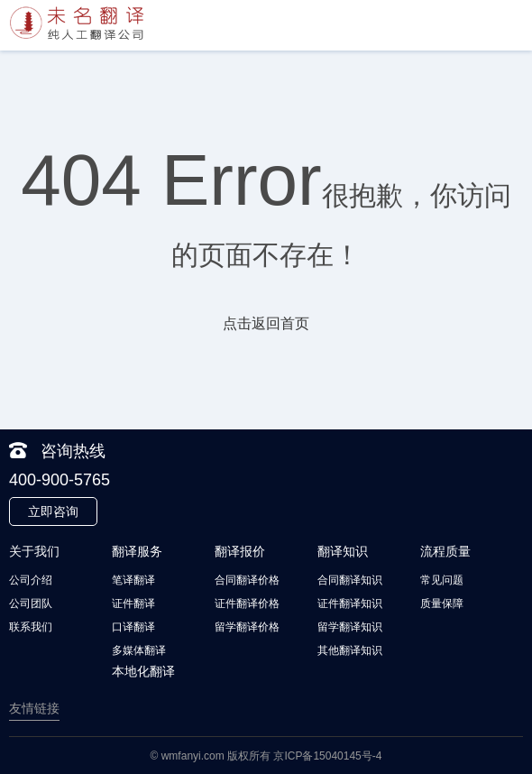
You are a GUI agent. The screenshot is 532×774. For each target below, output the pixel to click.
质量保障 (442, 604)
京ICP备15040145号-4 (327, 756)
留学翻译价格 (247, 627)
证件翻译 (133, 604)
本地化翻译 (143, 671)
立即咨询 (53, 511)
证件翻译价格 (247, 604)
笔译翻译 (133, 580)
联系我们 (31, 627)
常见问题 (442, 580)
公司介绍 (31, 580)
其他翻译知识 (350, 650)
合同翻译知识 (350, 580)
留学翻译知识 (350, 627)
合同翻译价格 (247, 580)
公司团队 (31, 604)
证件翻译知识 (350, 604)
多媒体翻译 (139, 650)
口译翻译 (133, 627)
